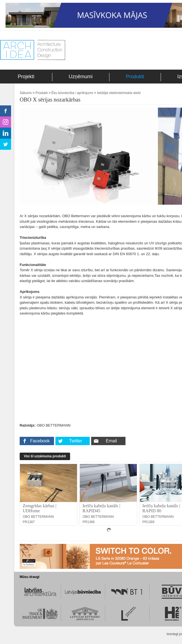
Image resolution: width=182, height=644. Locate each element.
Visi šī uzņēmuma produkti (45, 456)
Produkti (135, 77)
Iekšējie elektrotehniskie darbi (119, 93)
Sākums (26, 93)
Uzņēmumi (81, 77)
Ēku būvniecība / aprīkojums (72, 93)
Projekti (26, 77)
